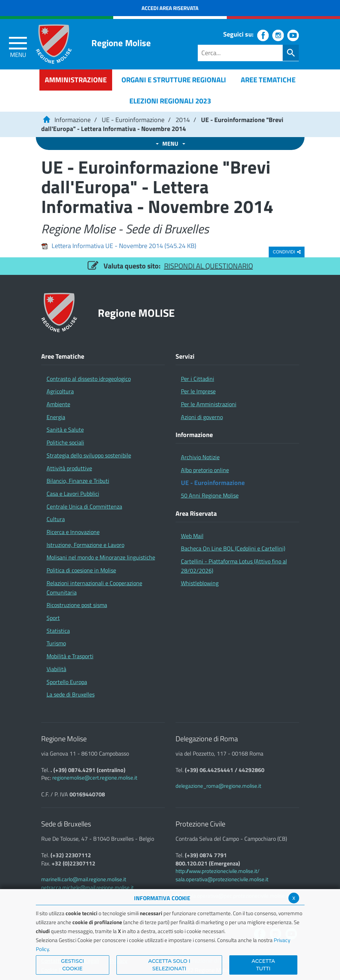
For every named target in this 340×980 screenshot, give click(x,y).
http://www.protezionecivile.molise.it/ (217, 871)
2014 (183, 120)
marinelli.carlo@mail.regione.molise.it (84, 879)
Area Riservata (196, 514)
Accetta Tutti (263, 965)
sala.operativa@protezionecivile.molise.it (222, 879)
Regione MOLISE (136, 313)
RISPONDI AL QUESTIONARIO (209, 266)
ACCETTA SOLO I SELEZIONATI (169, 965)
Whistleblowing (200, 583)
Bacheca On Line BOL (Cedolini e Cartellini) (233, 548)
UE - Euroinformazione (133, 120)
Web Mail (192, 536)
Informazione (73, 120)
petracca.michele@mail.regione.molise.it (87, 887)
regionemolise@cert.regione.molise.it (95, 778)
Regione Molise (121, 43)
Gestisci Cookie (72, 965)
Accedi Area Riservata (170, 8)
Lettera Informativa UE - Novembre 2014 (119, 246)
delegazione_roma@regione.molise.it (218, 786)
